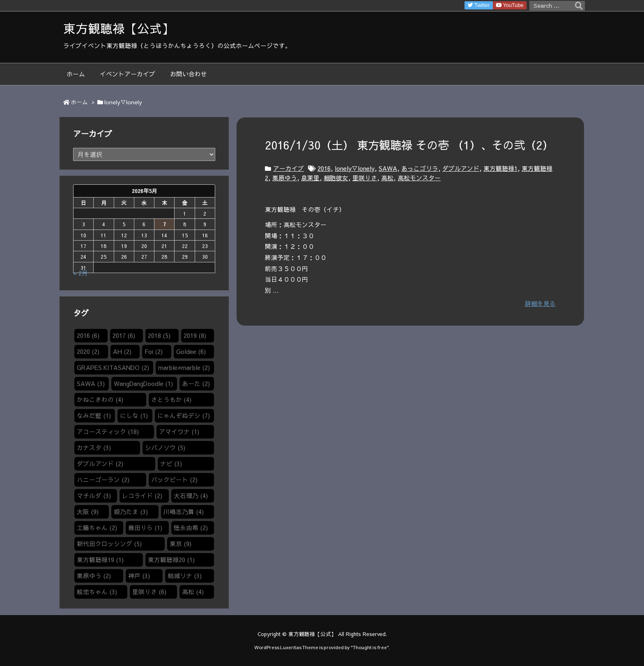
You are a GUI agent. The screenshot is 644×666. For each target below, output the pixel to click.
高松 (387, 178)
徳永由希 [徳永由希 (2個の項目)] (191, 528)
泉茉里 (310, 178)
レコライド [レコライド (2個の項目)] (142, 496)
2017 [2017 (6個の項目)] (124, 335)
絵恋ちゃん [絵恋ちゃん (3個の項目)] (97, 592)
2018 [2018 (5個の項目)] (159, 335)
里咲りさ (365, 178)
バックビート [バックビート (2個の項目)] (174, 480)
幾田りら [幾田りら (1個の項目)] (145, 528)
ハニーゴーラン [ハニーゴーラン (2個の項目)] (103, 480)
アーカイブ (289, 168)
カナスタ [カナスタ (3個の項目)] (94, 448)
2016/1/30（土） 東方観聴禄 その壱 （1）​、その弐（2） (409, 145)
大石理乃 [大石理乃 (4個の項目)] (191, 496)
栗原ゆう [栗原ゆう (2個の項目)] (94, 576)
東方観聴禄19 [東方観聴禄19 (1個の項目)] (100, 560)
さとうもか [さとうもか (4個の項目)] (171, 400)
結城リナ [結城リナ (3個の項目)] (185, 576)
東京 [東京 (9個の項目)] (181, 544)
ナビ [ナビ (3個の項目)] (171, 464)
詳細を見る (540, 303)
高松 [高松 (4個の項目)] (193, 592)
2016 (324, 168)
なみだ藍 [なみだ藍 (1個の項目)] (94, 416)
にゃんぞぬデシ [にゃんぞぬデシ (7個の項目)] (184, 416)
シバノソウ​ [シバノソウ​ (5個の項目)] (165, 448)
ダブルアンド (461, 168)
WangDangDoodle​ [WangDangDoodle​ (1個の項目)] (143, 384)
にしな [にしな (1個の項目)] (134, 416)
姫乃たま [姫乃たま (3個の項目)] (131, 512)
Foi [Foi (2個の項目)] (154, 351)
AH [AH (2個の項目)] (122, 351)
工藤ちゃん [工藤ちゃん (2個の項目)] (97, 528)
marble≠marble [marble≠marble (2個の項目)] (184, 367)
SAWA (388, 168)
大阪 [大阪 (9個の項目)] (88, 512)
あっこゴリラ (420, 168)
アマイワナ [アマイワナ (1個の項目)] (179, 432)
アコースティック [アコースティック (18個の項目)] (108, 432)
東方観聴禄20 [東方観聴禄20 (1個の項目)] (171, 560)
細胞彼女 (336, 178)
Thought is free (370, 647)
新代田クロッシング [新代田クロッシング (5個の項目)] (109, 544)
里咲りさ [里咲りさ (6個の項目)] (149, 592)
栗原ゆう (285, 178)
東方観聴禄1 (500, 168)
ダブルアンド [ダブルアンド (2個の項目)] (100, 464)
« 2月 (80, 273)
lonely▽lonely (355, 168)
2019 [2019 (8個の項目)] (195, 335)
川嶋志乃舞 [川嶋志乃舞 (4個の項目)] (184, 512)
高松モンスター (419, 178)
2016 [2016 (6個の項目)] (88, 335)
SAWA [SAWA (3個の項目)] (91, 384)
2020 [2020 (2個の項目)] (88, 351)
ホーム (79, 102)
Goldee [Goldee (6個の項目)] (191, 351)
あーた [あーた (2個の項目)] (196, 384)
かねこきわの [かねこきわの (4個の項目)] (100, 400)
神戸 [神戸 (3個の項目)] (139, 576)
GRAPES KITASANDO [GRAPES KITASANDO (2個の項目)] (113, 367)
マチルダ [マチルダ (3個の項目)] (94, 496)
